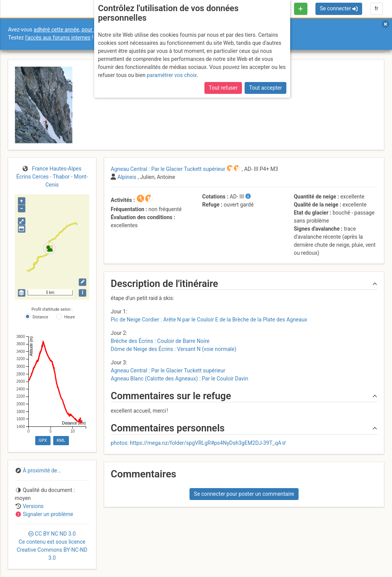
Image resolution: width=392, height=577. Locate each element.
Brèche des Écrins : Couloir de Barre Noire (160, 341)
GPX (43, 440)
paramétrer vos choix (172, 75)
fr (376, 8)
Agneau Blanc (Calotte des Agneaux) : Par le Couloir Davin (179, 379)
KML (61, 440)
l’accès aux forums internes (58, 38)
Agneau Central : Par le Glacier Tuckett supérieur (168, 370)
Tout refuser (223, 88)
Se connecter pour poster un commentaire (244, 494)
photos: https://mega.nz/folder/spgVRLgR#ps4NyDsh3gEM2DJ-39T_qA (196, 443)
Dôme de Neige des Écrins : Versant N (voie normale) (173, 349)
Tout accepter (266, 88)
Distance (40, 317)
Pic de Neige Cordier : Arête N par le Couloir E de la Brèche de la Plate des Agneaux (209, 320)
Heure (70, 317)
